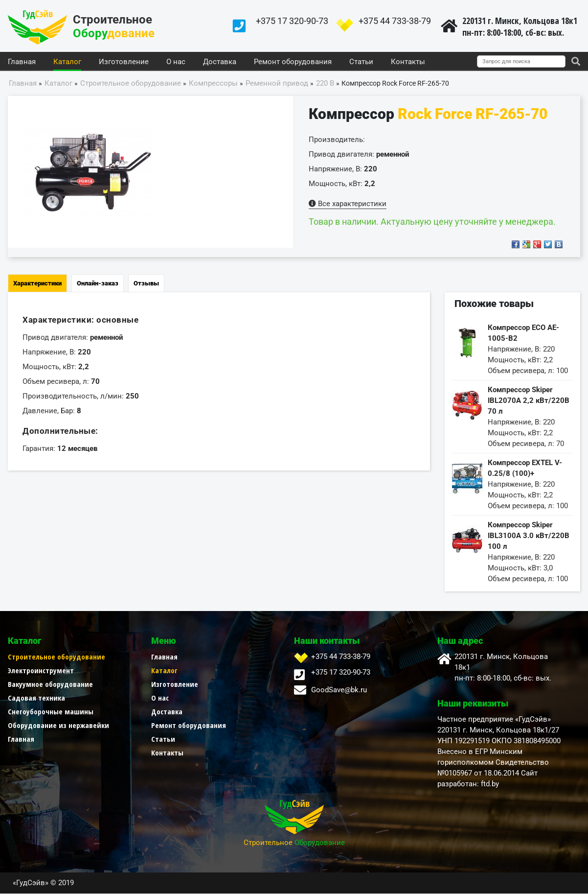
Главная (22, 62)
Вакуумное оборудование (50, 684)
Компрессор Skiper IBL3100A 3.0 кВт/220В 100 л (529, 536)
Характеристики (37, 284)
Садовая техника (36, 698)
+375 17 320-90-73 (292, 21)
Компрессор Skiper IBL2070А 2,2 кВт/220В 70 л (529, 401)
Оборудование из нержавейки (58, 726)
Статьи (361, 62)
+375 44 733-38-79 (395, 21)
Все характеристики (348, 204)
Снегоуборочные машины (51, 712)
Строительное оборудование (57, 657)
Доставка (220, 62)
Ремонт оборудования (293, 62)
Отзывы (146, 284)
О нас (176, 62)
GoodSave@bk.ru (339, 690)
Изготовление (124, 62)
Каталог (67, 62)
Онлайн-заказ (98, 284)
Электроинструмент (41, 671)
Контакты (408, 62)
